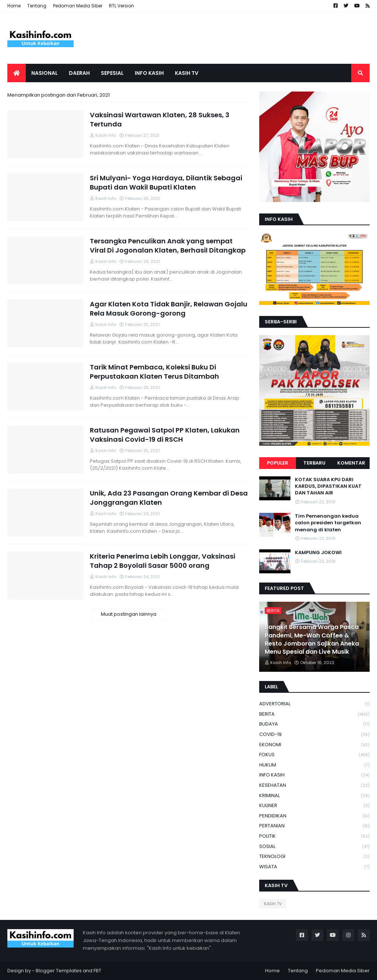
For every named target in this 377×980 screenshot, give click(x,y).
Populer (278, 463)
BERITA (314, 714)
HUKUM (314, 765)
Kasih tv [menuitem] (187, 73)
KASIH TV (273, 904)
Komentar (351, 463)
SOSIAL (314, 847)
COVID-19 (314, 735)
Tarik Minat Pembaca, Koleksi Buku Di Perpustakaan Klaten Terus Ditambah (154, 372)
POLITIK (314, 836)
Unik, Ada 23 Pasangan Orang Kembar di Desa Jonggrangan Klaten (169, 498)
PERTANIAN (314, 826)
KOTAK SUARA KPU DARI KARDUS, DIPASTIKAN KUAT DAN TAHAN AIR (328, 486)
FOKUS (314, 755)
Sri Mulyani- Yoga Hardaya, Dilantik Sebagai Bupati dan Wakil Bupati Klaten (166, 183)
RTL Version (121, 6)
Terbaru (314, 463)
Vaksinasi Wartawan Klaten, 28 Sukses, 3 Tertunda (160, 119)
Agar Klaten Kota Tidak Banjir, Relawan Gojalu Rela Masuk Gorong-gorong (169, 309)
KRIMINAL (314, 796)
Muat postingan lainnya (129, 614)
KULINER (314, 806)
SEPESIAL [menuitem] (112, 73)
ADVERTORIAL (314, 704)
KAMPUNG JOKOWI (318, 553)
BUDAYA (314, 724)
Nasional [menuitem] (45, 73)
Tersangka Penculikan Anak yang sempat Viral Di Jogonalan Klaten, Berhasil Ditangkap (168, 246)
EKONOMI (314, 745)
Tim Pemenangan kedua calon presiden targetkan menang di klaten (328, 523)
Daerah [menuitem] (79, 73)
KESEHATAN (314, 786)
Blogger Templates (59, 971)
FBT (97, 971)
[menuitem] (17, 73)
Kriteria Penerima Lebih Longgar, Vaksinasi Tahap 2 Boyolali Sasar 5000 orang (163, 561)
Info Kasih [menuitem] (149, 73)
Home (14, 6)
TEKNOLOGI (314, 857)
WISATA (314, 867)
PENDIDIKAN (314, 816)
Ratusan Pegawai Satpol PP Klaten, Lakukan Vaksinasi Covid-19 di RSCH (165, 435)
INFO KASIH (314, 775)
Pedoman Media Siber (78, 6)
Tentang (37, 6)
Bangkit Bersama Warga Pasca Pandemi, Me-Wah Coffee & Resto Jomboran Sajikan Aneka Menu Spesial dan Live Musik (312, 640)
